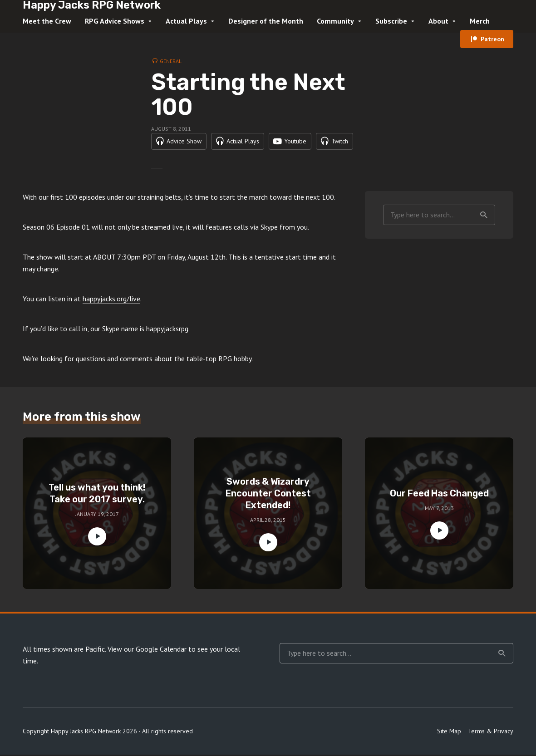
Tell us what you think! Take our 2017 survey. (97, 495)
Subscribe (391, 21)
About (438, 21)
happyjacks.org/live (111, 300)
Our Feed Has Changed (439, 495)
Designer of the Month (266, 21)
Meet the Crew (47, 21)
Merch (480, 21)
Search (484, 216)
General (171, 61)
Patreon (492, 39)
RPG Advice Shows (115, 21)
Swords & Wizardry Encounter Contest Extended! (268, 495)
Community (335, 21)
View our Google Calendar (147, 650)
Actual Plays (186, 21)
